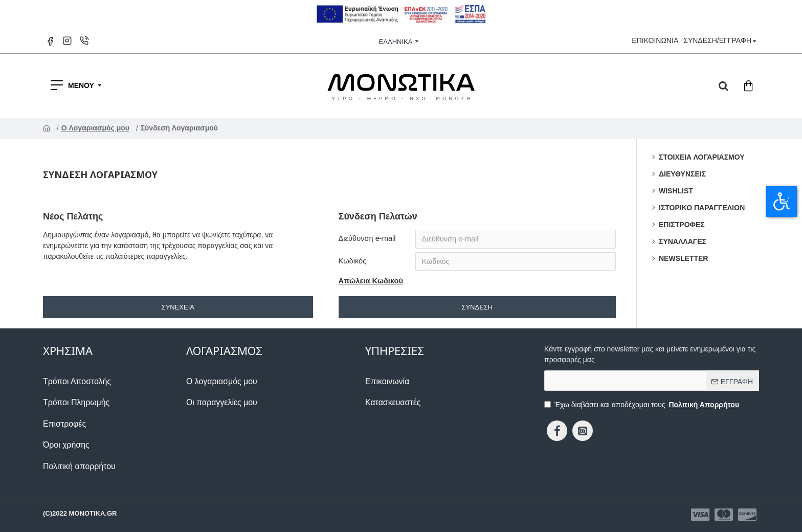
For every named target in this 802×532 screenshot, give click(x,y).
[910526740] (385, 387)
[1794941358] (583, 432)
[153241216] (389, 408)
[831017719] (217, 387)
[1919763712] (115, 471)
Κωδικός (352, 262)
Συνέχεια (178, 309)
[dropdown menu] (723, 85)
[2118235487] (115, 450)
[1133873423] (700, 515)
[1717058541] (68, 41)
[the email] (652, 382)
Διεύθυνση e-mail (366, 238)
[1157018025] (51, 41)
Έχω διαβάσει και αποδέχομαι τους (642, 406)
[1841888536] (724, 515)
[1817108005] (655, 41)
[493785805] (217, 408)
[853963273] (115, 429)
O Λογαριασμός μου (96, 128)
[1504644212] (115, 387)
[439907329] (557, 432)
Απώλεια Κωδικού (370, 283)
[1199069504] (747, 515)
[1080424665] (115, 408)
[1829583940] (85, 41)
